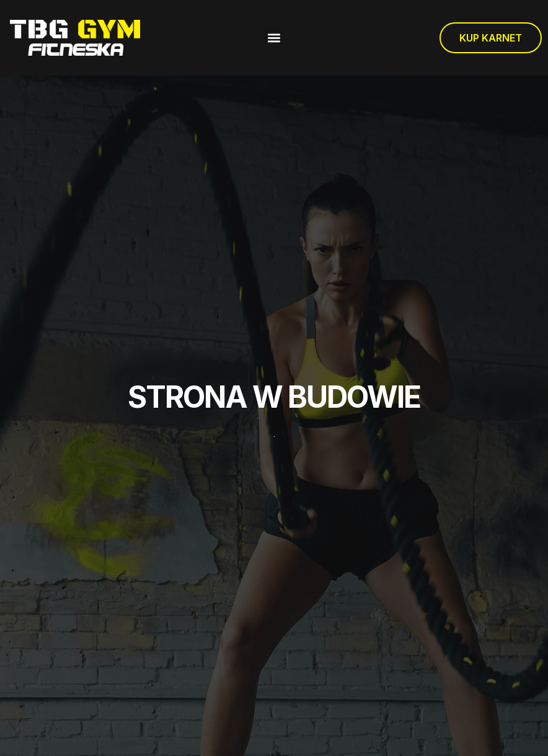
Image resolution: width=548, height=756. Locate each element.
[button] (274, 38)
